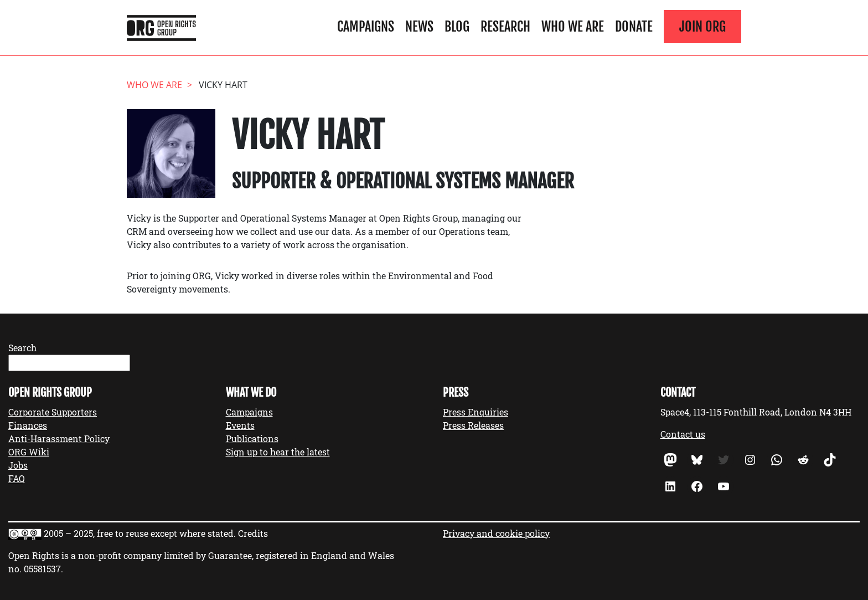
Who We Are (573, 27)
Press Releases (473, 425)
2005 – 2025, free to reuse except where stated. (140, 533)
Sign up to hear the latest (278, 452)
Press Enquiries (476, 412)
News (419, 27)
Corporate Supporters (53, 412)
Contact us (683, 434)
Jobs (18, 465)
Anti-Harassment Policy (59, 439)
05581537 (42, 569)
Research (505, 27)
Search (22, 348)
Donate (634, 27)
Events (240, 425)
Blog (457, 27)
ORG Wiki (29, 452)
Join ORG (702, 27)
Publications (252, 439)
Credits (253, 533)
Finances (28, 425)
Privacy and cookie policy (496, 533)
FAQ (17, 478)
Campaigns (366, 27)
